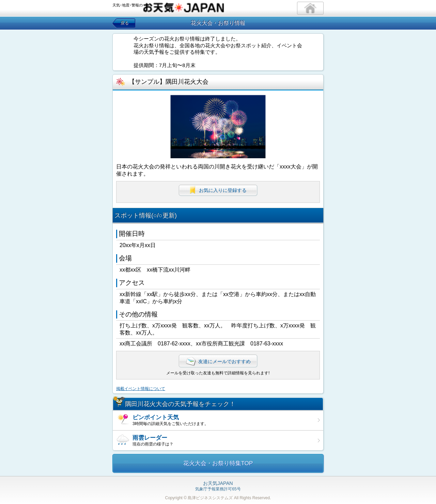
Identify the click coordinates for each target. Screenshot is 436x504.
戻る (125, 23)
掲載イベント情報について (141, 389)
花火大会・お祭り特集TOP (218, 463)
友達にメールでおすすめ (218, 361)
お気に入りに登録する (218, 190)
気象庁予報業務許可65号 (218, 486)
